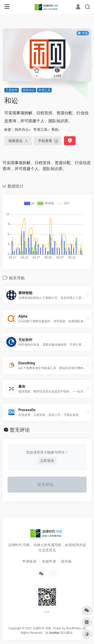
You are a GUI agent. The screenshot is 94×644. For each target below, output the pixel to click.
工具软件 (12, 90)
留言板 (66, 561)
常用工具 (44, 90)
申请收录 (29, 561)
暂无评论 (20, 430)
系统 (55, 129)
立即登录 (47, 461)
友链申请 (49, 561)
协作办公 (29, 90)
